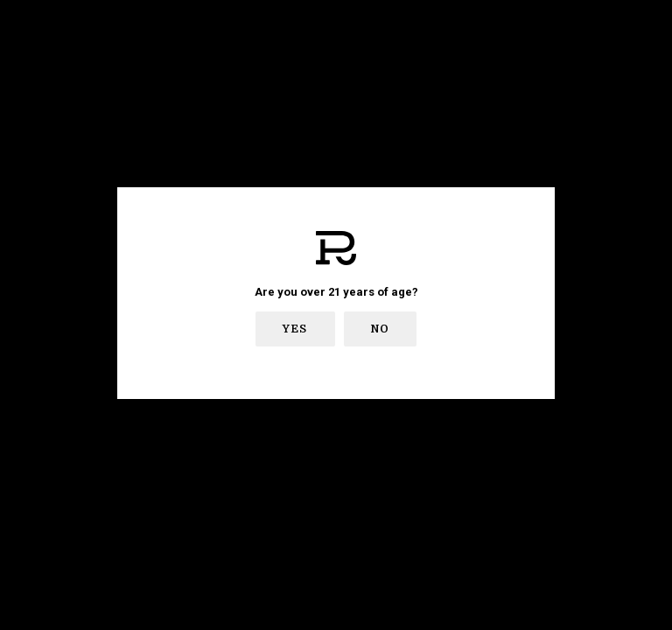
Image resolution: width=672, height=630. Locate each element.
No (380, 329)
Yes (295, 329)
